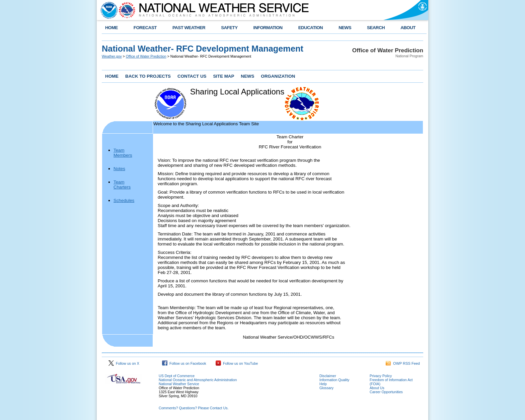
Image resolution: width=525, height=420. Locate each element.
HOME (111, 28)
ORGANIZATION (278, 76)
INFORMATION (268, 28)
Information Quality (334, 380)
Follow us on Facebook (184, 363)
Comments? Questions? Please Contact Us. (194, 408)
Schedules (124, 200)
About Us (377, 388)
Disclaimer (328, 376)
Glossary (326, 388)
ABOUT (408, 28)
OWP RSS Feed (403, 363)
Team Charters (122, 185)
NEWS (345, 28)
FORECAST (145, 28)
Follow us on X (124, 363)
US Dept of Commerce (177, 376)
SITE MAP (223, 76)
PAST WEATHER (189, 28)
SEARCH (376, 28)
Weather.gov (112, 56)
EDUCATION (311, 28)
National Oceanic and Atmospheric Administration (198, 380)
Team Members (123, 153)
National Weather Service (179, 384)
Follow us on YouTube (237, 363)
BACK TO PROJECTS (148, 76)
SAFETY (229, 28)
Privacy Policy (381, 376)
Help (323, 384)
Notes (119, 169)
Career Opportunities (386, 392)
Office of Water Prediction (146, 56)
